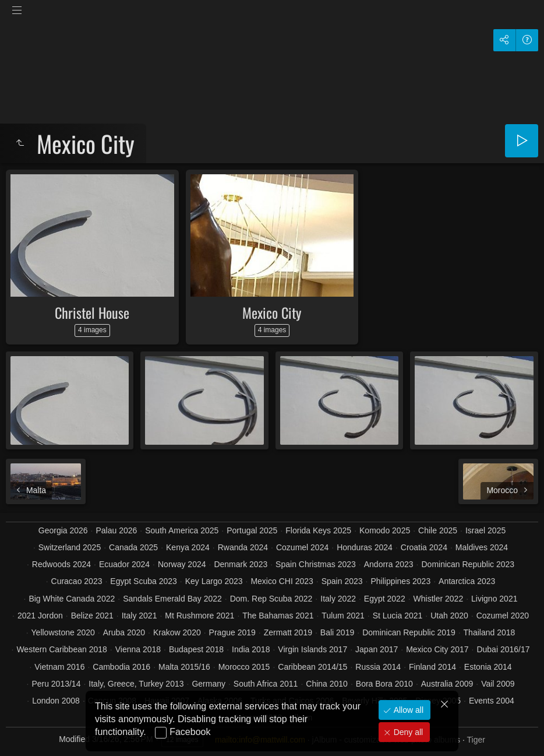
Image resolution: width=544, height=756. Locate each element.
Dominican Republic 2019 (409, 632)
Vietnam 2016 (59, 667)
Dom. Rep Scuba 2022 (271, 599)
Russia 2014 (378, 667)
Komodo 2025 (385, 530)
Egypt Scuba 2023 (143, 581)
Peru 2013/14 (56, 684)
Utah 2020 (449, 616)
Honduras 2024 (365, 547)
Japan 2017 (377, 649)
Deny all (407, 732)
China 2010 (327, 684)
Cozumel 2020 (503, 616)
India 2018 (251, 649)
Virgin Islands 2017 (312, 649)
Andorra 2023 (389, 564)
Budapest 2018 (196, 649)
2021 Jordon (40, 616)
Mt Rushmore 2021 (199, 616)
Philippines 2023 (400, 581)
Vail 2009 (498, 684)
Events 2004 (492, 701)
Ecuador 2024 (124, 564)
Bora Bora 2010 (384, 684)
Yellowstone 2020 (63, 632)
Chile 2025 (438, 530)
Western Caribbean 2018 (61, 649)
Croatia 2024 (424, 547)
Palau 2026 (117, 530)
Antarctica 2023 (467, 581)
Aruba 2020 (124, 632)
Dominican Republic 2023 (468, 564)
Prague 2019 (232, 632)
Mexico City (272, 312)
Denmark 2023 (241, 564)
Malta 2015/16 (184, 667)
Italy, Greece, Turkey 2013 (136, 684)
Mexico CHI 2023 (282, 581)
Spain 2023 (342, 581)
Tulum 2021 (343, 616)
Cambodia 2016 (121, 667)
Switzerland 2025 (70, 547)
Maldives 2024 (482, 547)
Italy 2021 (139, 616)
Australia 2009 (447, 684)
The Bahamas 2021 (278, 616)
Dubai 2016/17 (503, 649)
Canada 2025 (133, 547)
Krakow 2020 (177, 632)
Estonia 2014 (488, 667)
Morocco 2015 (244, 667)
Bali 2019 (337, 632)
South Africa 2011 (266, 684)
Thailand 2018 (490, 632)
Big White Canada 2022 (72, 599)
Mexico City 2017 (437, 649)
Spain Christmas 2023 (316, 564)
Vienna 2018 (138, 649)
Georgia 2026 (63, 530)
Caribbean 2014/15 (312, 667)
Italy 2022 (338, 599)
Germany (209, 684)
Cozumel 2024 (302, 547)
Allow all (407, 710)
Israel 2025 (485, 530)
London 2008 (56, 701)
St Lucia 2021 (398, 616)
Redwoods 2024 (61, 564)
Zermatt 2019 (288, 632)
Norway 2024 (182, 564)
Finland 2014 (432, 667)
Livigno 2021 (494, 599)
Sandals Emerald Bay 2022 (172, 599)
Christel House (92, 312)
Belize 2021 (92, 616)
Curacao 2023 (77, 581)
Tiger (476, 740)
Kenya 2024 (188, 547)
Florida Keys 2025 (318, 530)
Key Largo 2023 (214, 581)
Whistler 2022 (439, 599)
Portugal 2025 (252, 530)
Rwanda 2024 (243, 547)
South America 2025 (182, 530)
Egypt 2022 (385, 599)
